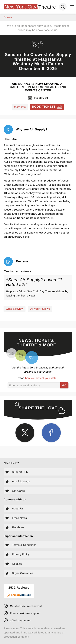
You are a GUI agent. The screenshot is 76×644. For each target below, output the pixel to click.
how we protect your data (41, 378)
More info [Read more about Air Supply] (20, 107)
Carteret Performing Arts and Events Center (38, 89)
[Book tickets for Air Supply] (47, 107)
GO (64, 385)
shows (8, 17)
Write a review (15, 309)
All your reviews (40, 309)
